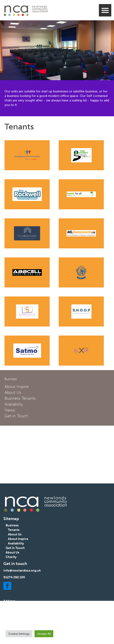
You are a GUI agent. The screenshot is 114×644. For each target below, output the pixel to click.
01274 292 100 (14, 577)
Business (12, 525)
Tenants (14, 530)
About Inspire (17, 387)
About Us (13, 392)
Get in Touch (16, 416)
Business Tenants (20, 398)
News (10, 410)
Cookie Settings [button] (19, 634)
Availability (14, 404)
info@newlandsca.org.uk (22, 570)
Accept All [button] (44, 634)
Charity (11, 557)
